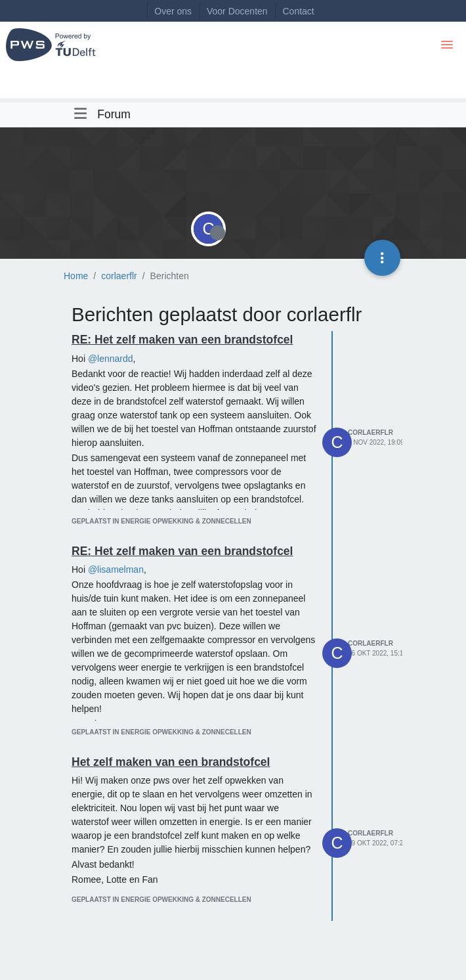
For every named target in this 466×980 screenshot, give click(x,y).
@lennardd (111, 359)
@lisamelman (116, 569)
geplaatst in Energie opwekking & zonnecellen (161, 521)
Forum (114, 114)
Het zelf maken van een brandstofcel (171, 762)
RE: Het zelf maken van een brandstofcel (182, 340)
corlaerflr (371, 433)
